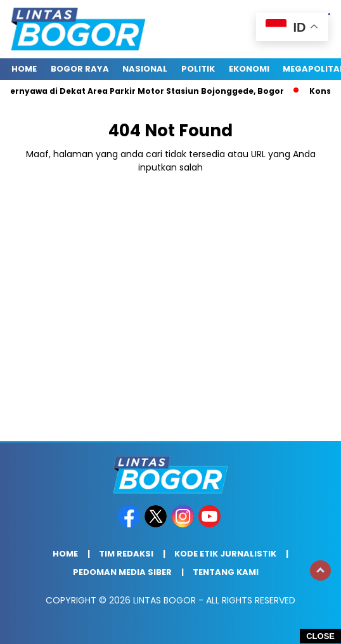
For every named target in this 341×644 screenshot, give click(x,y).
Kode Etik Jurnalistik (225, 554)
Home (24, 69)
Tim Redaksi (126, 554)
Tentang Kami (226, 572)
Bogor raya (80, 69)
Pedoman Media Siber (122, 572)
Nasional (145, 69)
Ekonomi (249, 69)
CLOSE (320, 636)
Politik (198, 69)
